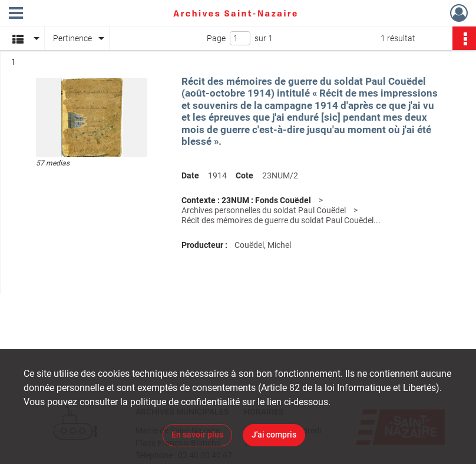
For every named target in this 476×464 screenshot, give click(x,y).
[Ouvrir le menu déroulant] (16, 14)
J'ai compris (274, 435)
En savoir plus (197, 435)
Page (216, 38)
